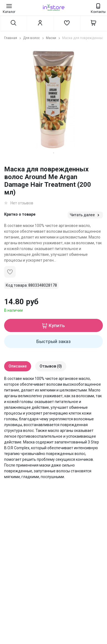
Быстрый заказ (53, 341)
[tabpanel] (53, 99)
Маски (54, 38)
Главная (13, 38)
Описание (18, 366)
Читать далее (85, 215)
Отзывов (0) (51, 366)
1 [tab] (54, 153)
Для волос (34, 38)
